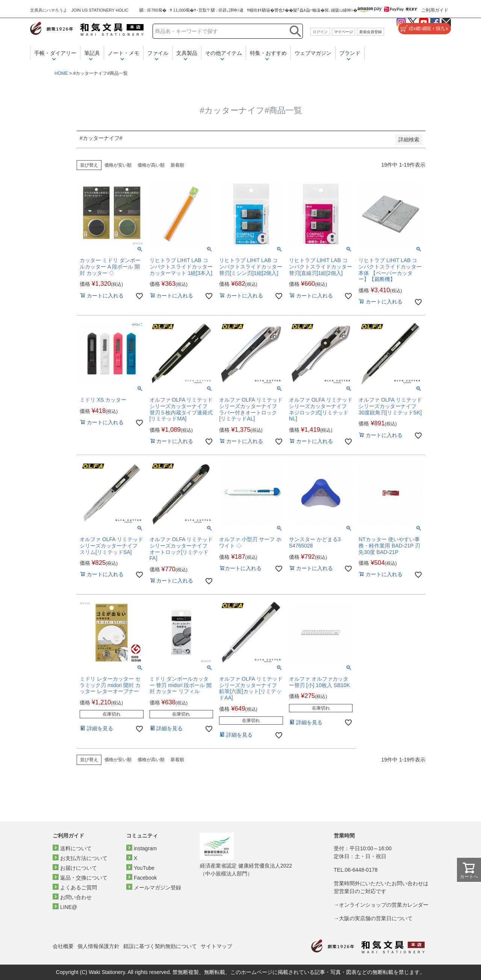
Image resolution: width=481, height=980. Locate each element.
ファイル (158, 53)
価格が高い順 (151, 165)
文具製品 (187, 53)
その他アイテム (224, 53)
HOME (61, 73)
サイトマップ (216, 946)
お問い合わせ (76, 897)
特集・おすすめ (268, 53)
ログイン (320, 32)
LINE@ (69, 907)
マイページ (343, 32)
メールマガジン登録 (157, 887)
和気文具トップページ (368, 946)
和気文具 (87, 29)
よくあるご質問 (79, 887)
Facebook (145, 878)
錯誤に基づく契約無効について (160, 946)
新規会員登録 (371, 32)
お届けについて (79, 868)
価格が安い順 (118, 165)
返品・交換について (84, 878)
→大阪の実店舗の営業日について (373, 918)
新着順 (177, 165)
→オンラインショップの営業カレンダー (381, 905)
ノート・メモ (124, 53)
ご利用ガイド (435, 10)
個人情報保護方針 (98, 946)
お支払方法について (84, 858)
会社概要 (63, 946)
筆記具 (92, 53)
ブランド (350, 53)
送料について (76, 848)
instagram (145, 848)
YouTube (144, 868)
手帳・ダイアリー (55, 53)
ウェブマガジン (313, 53)
